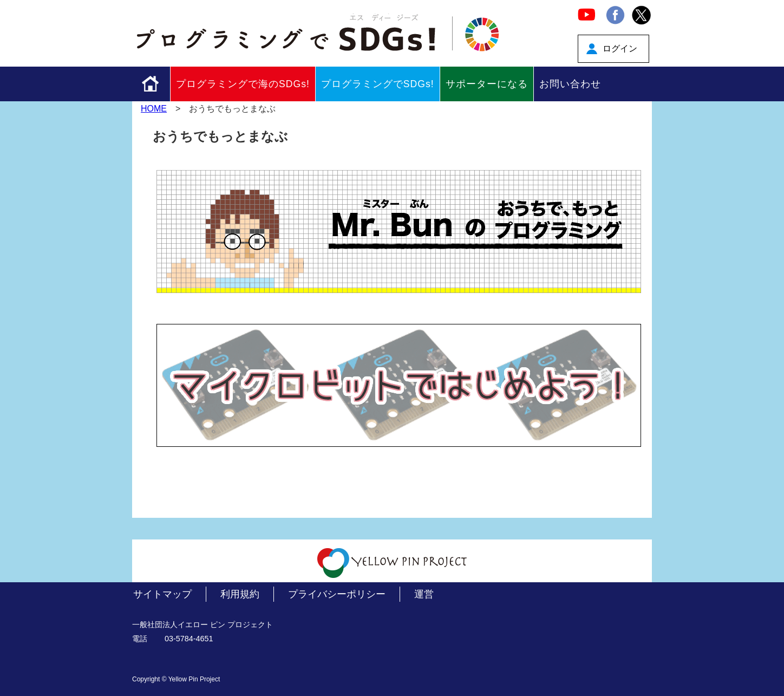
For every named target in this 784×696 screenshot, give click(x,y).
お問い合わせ (570, 84)
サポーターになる (487, 84)
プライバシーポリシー (337, 594)
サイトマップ (162, 594)
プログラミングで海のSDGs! (243, 84)
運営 (424, 594)
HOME (154, 109)
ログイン (620, 48)
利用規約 (240, 594)
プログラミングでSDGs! (378, 84)
